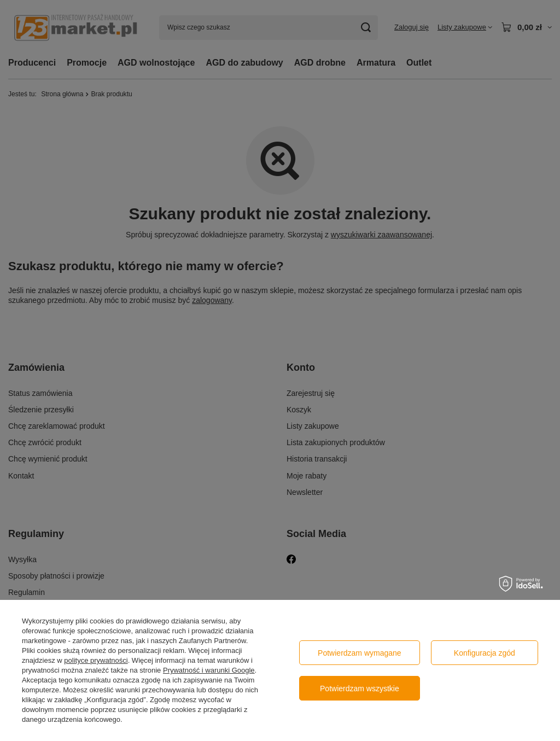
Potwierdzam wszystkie (360, 689)
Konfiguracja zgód (485, 653)
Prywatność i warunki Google (209, 670)
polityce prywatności (96, 660)
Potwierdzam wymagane (360, 653)
